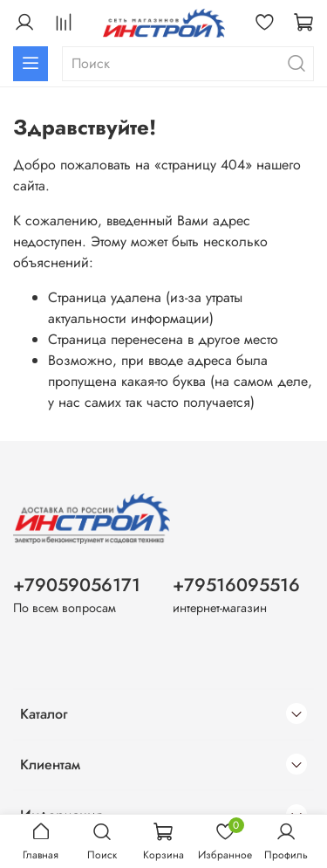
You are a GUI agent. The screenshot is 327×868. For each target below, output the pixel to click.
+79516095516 (236, 585)
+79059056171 (77, 585)
